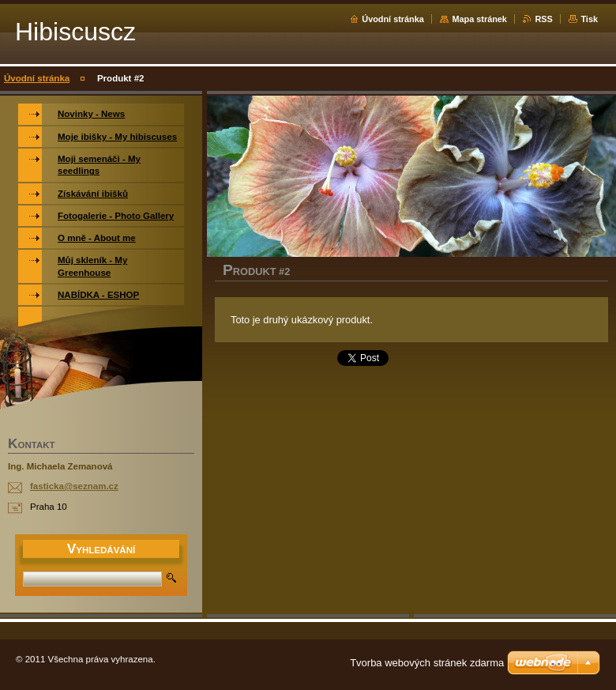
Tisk (589, 19)
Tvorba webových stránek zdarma (427, 663)
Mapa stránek (479, 19)
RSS (543, 19)
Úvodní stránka (393, 19)
